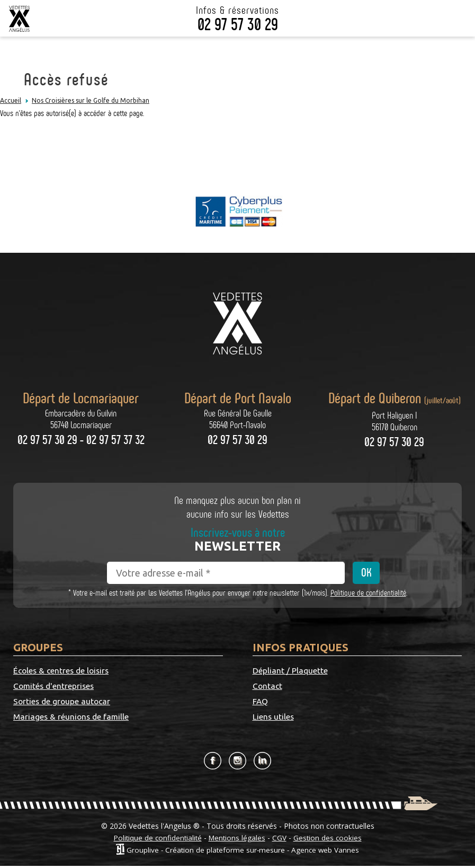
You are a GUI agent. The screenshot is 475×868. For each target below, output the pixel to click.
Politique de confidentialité (368, 593)
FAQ (261, 687)
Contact (372, 671)
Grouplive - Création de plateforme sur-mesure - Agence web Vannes (243, 851)
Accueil (11, 100)
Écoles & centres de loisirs (51, 679)
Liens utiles (378, 687)
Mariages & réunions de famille (163, 711)
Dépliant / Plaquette (290, 671)
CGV (281, 840)
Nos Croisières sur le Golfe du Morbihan (91, 100)
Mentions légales (238, 840)
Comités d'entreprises (160, 671)
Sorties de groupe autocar (47, 711)
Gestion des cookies (330, 840)
